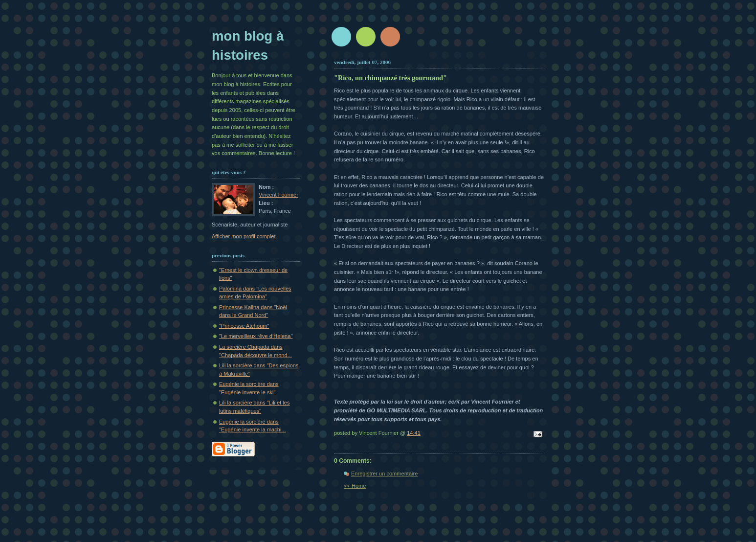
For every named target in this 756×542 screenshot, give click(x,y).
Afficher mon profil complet (244, 236)
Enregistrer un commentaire (384, 474)
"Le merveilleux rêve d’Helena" (256, 336)
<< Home (355, 486)
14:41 (414, 433)
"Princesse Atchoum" (244, 326)
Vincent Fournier (278, 195)
